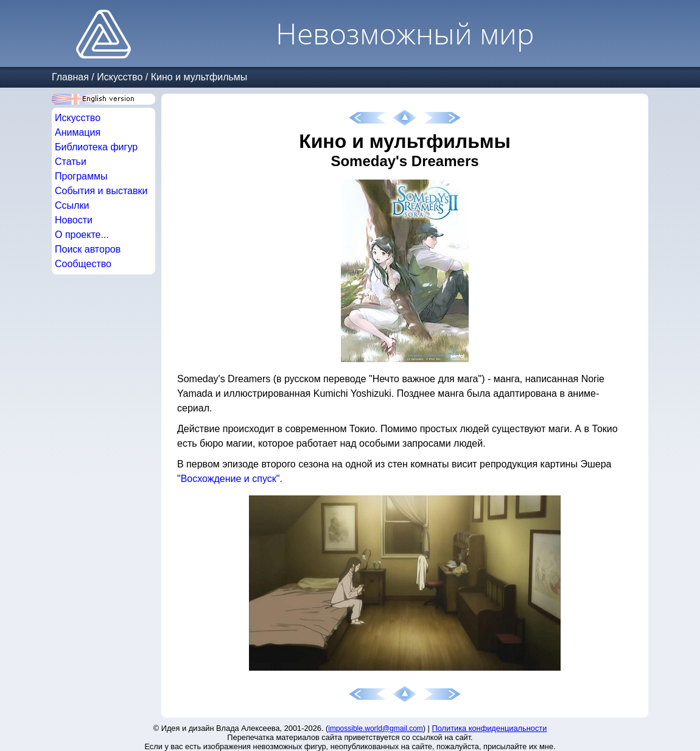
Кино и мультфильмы (199, 77)
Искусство (120, 77)
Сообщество (83, 264)
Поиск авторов (88, 249)
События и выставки (101, 191)
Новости (74, 220)
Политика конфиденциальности (490, 728)
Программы (81, 176)
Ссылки (72, 205)
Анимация (78, 132)
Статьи (71, 162)
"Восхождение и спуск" (228, 479)
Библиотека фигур (96, 147)
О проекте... (82, 235)
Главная (70, 77)
